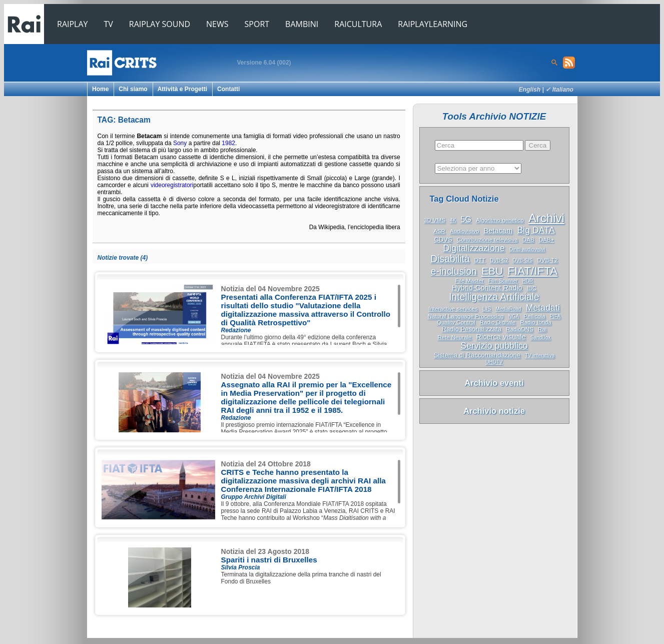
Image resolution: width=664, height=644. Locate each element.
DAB (528, 240)
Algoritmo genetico (500, 220)
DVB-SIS (523, 260)
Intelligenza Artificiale (494, 297)
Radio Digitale (498, 322)
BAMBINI (302, 24)
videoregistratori (172, 185)
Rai (542, 329)
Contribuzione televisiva (487, 240)
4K (453, 220)
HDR (528, 281)
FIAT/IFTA (532, 271)
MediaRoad (508, 309)
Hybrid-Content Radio (487, 288)
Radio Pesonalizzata (472, 329)
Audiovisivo (464, 231)
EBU (492, 271)
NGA (514, 316)
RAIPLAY (73, 24)
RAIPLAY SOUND (160, 24)
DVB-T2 (548, 260)
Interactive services (453, 309)
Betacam (498, 231)
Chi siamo (133, 89)
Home (100, 89)
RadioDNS (520, 329)
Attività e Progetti (182, 89)
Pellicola (535, 316)
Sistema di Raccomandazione (477, 355)
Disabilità (450, 259)
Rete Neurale (454, 337)
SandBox (541, 338)
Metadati (543, 308)
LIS (487, 309)
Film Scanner (503, 281)
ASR (439, 231)
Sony (180, 143)
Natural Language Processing (466, 316)
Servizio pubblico (494, 346)
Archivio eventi (494, 383)
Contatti (228, 89)
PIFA (555, 316)
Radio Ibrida (536, 322)
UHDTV (494, 362)
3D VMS (435, 220)
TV (109, 24)
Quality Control (456, 322)
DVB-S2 (499, 260)
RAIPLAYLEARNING (433, 24)
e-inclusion (454, 271)
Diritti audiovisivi (527, 249)
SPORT (257, 24)
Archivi (546, 218)
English (530, 90)
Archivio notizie (494, 411)
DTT (480, 260)
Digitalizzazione (474, 248)
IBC (532, 288)
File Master (470, 281)
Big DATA (536, 230)
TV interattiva (540, 356)
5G (466, 219)
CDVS (443, 239)
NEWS (217, 24)
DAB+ (547, 240)
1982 (228, 143)
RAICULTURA (358, 24)
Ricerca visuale (501, 337)
